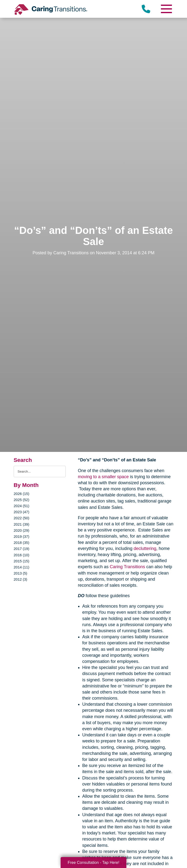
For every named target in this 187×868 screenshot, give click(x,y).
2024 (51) (21, 506)
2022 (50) (21, 518)
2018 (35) (21, 543)
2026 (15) (21, 494)
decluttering (145, 548)
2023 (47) (21, 512)
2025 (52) (21, 500)
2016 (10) (21, 555)
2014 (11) (21, 567)
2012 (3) (20, 579)
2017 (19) (21, 549)
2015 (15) (21, 561)
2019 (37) (21, 536)
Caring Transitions (127, 567)
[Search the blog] (40, 471)
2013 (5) (20, 573)
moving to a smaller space (103, 477)
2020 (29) (21, 530)
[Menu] (166, 9)
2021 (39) (21, 524)
